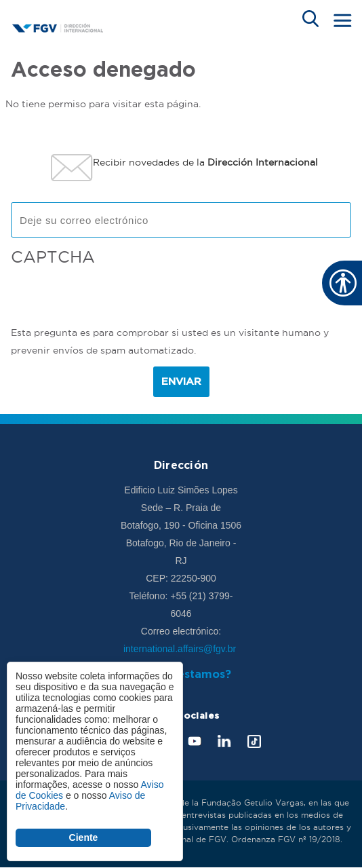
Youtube (195, 741)
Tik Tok (254, 741)
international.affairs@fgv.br (181, 649)
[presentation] (114, 297)
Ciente (84, 837)
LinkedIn (224, 741)
